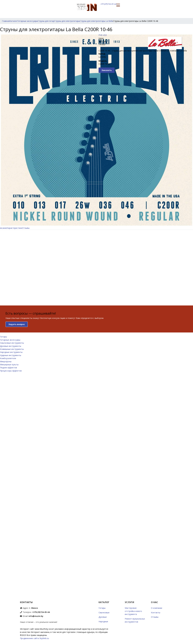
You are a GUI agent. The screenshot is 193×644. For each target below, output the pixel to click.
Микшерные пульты (9, 365)
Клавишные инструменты (12, 349)
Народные (103, 621)
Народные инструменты (11, 352)
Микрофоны (6, 361)
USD (105, 35)
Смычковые (104, 613)
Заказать (107, 70)
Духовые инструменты (11, 346)
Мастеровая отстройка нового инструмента (133, 611)
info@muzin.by (36, 616)
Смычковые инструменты (12, 343)
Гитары (3, 337)
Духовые (103, 617)
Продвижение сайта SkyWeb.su (34, 638)
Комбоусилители (8, 358)
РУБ (100, 35)
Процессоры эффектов (11, 371)
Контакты (156, 613)
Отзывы (26, 228)
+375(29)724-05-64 (108, 4)
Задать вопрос (17, 324)
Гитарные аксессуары (10, 340)
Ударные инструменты (11, 355)
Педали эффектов (8, 368)
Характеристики (15, 228)
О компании (157, 608)
